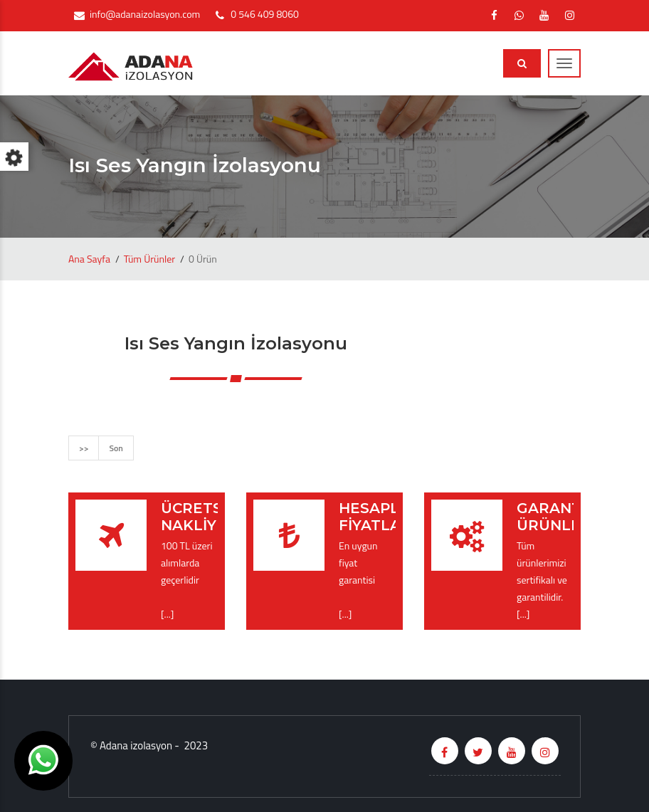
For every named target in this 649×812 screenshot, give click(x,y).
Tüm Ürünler (149, 259)
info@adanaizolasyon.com (145, 14)
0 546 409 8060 (264, 14)
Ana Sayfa (89, 259)
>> (84, 448)
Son (116, 448)
